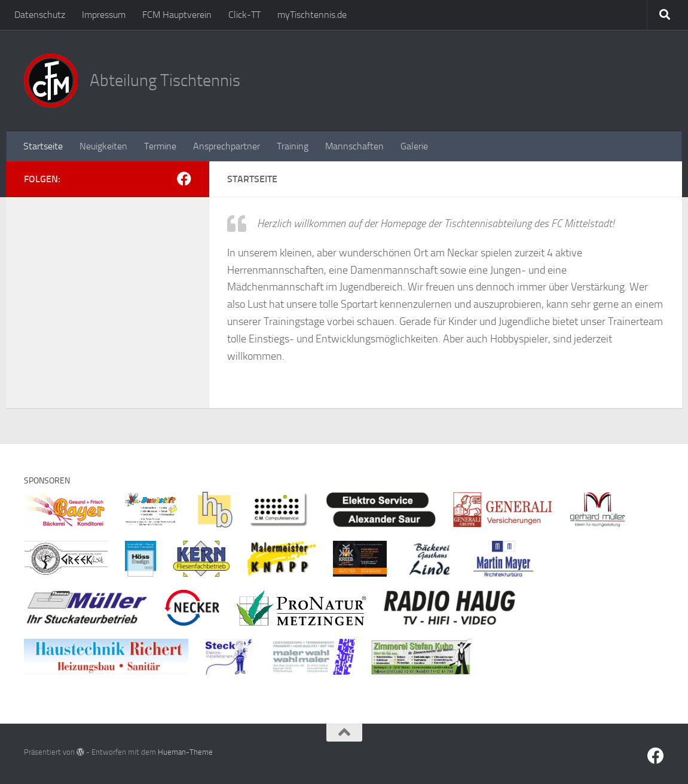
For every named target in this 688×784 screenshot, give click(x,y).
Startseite (43, 146)
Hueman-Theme (185, 752)
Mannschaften (354, 146)
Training (293, 146)
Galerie (414, 146)
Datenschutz (40, 15)
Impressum (104, 15)
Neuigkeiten (103, 146)
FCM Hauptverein (177, 15)
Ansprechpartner (227, 146)
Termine (160, 146)
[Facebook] (184, 179)
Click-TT (244, 15)
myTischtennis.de (312, 15)
